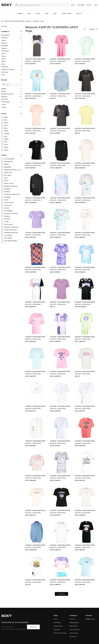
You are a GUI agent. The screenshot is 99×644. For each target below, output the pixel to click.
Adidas (4, 89)
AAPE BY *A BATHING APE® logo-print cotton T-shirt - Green (83, 61)
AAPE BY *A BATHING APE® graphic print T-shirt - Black (59, 513)
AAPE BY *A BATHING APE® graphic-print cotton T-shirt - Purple (59, 304)
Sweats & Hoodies (8, 69)
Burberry (4, 96)
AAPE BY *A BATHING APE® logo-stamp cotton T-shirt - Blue (34, 374)
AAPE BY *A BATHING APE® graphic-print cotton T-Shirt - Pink (83, 443)
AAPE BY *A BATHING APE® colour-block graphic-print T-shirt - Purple (59, 339)
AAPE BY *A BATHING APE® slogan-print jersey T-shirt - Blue (34, 96)
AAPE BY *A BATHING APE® (15, 21)
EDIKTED (5, 99)
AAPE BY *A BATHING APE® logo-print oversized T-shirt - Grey (83, 96)
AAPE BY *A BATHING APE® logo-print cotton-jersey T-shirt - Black (83, 547)
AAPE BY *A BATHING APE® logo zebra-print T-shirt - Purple (34, 235)
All (2, 21)
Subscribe (33, 627)
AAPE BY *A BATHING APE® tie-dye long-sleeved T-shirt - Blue (59, 200)
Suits (3, 64)
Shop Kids (57, 629)
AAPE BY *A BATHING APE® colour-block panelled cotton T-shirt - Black (34, 165)
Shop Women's (58, 626)
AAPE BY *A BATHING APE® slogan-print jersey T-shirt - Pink (59, 61)
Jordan (4, 107)
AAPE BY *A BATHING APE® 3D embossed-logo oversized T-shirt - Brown (83, 165)
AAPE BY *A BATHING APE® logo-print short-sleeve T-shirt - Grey (83, 513)
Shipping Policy (74, 622)
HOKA (4, 104)
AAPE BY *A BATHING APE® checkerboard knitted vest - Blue (34, 270)
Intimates (5, 46)
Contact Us (73, 636)
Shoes (38, 13)
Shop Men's (57, 622)
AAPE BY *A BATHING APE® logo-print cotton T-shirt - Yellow (83, 131)
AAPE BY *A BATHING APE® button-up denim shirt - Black (59, 165)
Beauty (79, 13)
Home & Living (66, 13)
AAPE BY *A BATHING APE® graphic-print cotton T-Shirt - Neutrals (34, 582)
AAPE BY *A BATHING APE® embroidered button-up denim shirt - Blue (34, 547)
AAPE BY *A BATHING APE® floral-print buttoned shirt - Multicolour (34, 478)
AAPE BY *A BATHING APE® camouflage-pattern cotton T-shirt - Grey (59, 478)
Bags (47, 13)
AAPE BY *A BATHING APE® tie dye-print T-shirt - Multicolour (59, 582)
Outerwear (5, 51)
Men (29, 13)
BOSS (3, 91)
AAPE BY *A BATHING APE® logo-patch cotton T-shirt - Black (83, 304)
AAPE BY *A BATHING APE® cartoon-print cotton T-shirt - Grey (83, 200)
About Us (72, 619)
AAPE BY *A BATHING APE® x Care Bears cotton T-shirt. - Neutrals (83, 374)
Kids (55, 13)
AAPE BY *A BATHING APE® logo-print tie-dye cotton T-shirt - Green (59, 235)
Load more (61, 594)
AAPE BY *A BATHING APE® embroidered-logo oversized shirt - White (34, 443)
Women (20, 13)
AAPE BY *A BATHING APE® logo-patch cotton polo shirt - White (59, 547)
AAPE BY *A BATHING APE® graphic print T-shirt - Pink (59, 374)
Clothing (36, 21)
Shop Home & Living (60, 633)
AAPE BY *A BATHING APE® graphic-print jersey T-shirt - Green (83, 339)
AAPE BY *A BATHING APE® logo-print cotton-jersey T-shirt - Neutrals (83, 235)
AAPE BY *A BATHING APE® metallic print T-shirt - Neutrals (34, 513)
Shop (73, 5)
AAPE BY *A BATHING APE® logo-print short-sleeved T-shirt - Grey (34, 61)
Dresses (4, 43)
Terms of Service (75, 629)
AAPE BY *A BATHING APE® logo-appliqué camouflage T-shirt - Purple (59, 270)
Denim (4, 40)
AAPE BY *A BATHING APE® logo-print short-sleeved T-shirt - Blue (83, 270)
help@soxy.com (90, 619)
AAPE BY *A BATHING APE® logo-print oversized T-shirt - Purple (59, 443)
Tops (3, 75)
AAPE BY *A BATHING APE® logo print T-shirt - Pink (34, 131)
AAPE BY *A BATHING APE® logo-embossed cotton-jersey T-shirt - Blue (83, 582)
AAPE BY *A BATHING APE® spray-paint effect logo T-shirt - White (83, 478)
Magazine (81, 5)
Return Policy (74, 626)
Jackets (4, 48)
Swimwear (5, 72)
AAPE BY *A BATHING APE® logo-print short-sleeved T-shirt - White (34, 304)
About (89, 5)
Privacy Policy (74, 633)
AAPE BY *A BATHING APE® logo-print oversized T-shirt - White (83, 408)
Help (96, 5)
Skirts (3, 61)
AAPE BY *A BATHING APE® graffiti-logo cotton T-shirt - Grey (59, 131)
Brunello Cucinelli (7, 94)
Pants (3, 53)
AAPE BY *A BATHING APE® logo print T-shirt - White (34, 408)
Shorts (4, 59)
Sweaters (5, 67)
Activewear (5, 35)
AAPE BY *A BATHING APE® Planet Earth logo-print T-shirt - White (59, 408)
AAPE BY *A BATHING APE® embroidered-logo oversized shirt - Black (34, 200)
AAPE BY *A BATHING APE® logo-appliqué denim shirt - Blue (59, 96)
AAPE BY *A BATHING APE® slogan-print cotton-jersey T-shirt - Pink (34, 339)
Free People (6, 102)
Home (56, 619)
